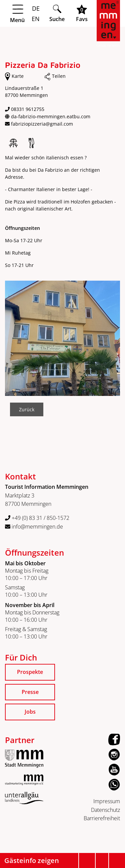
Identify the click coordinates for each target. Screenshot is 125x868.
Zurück (27, 409)
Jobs (30, 712)
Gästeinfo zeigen (32, 860)
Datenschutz (105, 810)
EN (35, 19)
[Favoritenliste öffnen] (82, 13)
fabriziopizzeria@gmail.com (42, 124)
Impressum (107, 801)
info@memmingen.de (34, 527)
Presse (30, 692)
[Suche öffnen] (57, 13)
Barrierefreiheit (102, 818)
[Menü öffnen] (24, 14)
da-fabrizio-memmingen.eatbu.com (51, 116)
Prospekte (30, 672)
